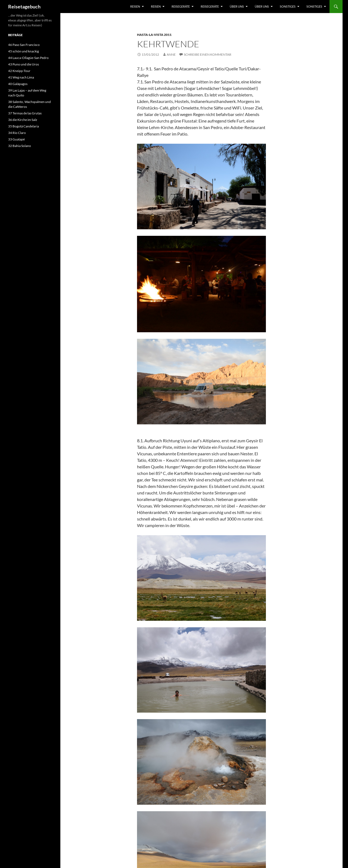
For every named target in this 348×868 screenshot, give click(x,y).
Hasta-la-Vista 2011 (154, 35)
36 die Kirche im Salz (23, 120)
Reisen (135, 6)
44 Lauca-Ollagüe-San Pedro (28, 58)
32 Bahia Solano (20, 146)
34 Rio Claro (17, 133)
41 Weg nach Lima (21, 77)
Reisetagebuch (24, 7)
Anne (171, 54)
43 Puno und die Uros (24, 64)
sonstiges (288, 6)
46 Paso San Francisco (24, 45)
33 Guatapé (16, 139)
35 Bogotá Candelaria (24, 126)
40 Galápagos (18, 84)
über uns (237, 6)
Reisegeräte (181, 6)
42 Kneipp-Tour (19, 71)
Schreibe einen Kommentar (208, 54)
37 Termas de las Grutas (25, 113)
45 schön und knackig (24, 51)
